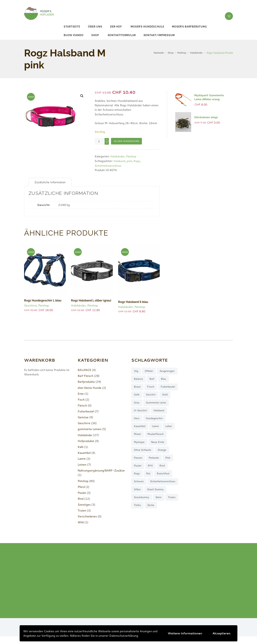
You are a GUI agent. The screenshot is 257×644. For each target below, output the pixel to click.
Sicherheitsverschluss (109, 165)
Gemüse (83, 417)
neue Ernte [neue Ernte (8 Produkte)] (159, 454)
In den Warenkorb (127, 141)
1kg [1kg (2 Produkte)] (136, 371)
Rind (81, 498)
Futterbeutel (86, 411)
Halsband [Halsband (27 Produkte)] (161, 421)
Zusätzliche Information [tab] (50, 182)
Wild (81, 522)
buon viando (74, 35)
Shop (95, 35)
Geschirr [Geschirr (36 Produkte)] (152, 404)
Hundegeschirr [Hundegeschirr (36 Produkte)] (156, 429)
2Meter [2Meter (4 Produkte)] (150, 371)
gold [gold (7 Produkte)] (167, 404)
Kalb (80, 447)
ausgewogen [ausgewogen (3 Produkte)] (142, 379)
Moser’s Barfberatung (189, 27)
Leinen (82, 464)
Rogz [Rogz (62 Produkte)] (137, 487)
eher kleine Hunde (90, 387)
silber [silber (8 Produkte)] (171, 504)
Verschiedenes (87, 516)
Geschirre (30, 305)
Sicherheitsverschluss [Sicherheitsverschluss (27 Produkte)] (147, 504)
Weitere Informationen (185, 633)
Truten (82, 510)
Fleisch (82, 405)
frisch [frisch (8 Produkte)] (138, 396)
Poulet (82, 492)
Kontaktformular (122, 35)
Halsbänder (196, 53)
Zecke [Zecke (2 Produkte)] (167, 529)
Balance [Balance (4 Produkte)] (162, 379)
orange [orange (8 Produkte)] (164, 462)
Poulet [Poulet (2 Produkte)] (138, 479)
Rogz (137, 161)
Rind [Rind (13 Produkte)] (164, 479)
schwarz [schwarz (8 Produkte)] (139, 496)
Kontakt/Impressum (159, 35)
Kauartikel (84, 452)
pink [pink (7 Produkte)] (171, 471)
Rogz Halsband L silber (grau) (90, 300)
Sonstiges (84, 504)
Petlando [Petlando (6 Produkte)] (156, 471)
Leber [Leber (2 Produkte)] (171, 437)
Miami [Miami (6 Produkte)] (138, 446)
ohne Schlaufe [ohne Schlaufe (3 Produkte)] (143, 462)
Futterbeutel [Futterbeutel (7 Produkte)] (156, 396)
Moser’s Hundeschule (147, 27)
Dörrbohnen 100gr (206, 117)
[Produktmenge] (102, 141)
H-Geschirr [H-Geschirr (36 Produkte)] (141, 421)
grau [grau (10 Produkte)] (137, 413)
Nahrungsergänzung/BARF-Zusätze (101, 470)
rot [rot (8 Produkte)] (150, 487)
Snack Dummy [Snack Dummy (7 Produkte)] (143, 512)
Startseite (72, 27)
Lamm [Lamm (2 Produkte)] (157, 437)
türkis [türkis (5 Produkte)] (153, 529)
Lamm (82, 458)
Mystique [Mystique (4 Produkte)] (140, 454)
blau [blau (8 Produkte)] (149, 388)
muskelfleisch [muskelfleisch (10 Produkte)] (157, 446)
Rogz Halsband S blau (132, 302)
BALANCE (84, 370)
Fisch (81, 399)
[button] (82, 96)
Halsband (120, 161)
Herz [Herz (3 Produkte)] (137, 429)
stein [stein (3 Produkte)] (161, 521)
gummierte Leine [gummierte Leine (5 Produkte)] (158, 413)
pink (130, 161)
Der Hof (116, 27)
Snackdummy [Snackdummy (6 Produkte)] (142, 521)
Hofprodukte (86, 441)
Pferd (81, 487)
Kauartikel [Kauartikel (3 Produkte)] (140, 437)
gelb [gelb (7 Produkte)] (137, 404)
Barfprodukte (86, 382)
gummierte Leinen (90, 429)
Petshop (180, 53)
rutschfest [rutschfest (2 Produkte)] (166, 487)
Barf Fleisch (85, 376)
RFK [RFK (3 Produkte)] (152, 479)
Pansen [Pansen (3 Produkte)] (139, 471)
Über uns (95, 27)
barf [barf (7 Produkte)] (137, 388)
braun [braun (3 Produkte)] (162, 388)
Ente (81, 393)
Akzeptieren (221, 633)
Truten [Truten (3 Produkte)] (138, 529)
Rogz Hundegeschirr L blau (42, 300)
